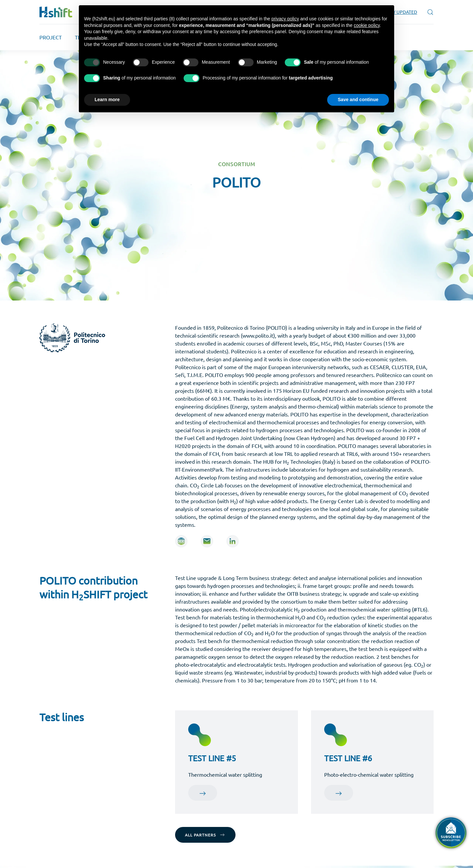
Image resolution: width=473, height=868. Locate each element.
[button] (430, 12)
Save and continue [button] (358, 100)
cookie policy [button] (367, 25)
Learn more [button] (107, 100)
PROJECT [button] (51, 37)
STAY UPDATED (401, 12)
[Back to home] (56, 12)
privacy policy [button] (285, 19)
